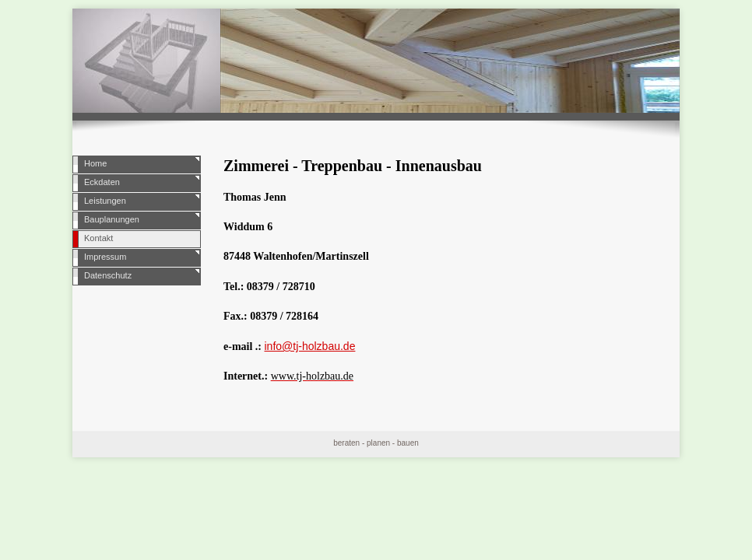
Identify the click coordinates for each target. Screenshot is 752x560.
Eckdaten (102, 182)
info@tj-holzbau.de (309, 346)
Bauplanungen (112, 219)
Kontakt (98, 238)
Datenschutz (108, 275)
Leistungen (105, 201)
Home (95, 163)
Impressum (105, 257)
